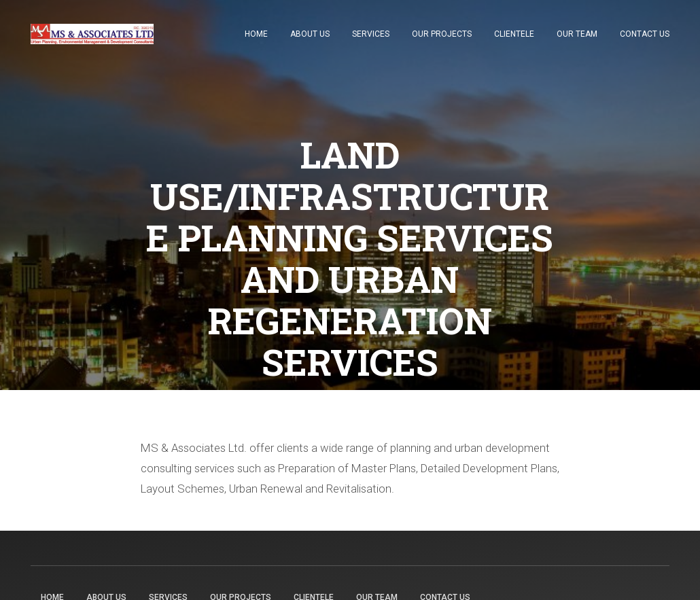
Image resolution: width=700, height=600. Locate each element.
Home (256, 34)
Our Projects (442, 34)
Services (371, 34)
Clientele (514, 34)
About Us (310, 34)
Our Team (577, 34)
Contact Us (645, 34)
